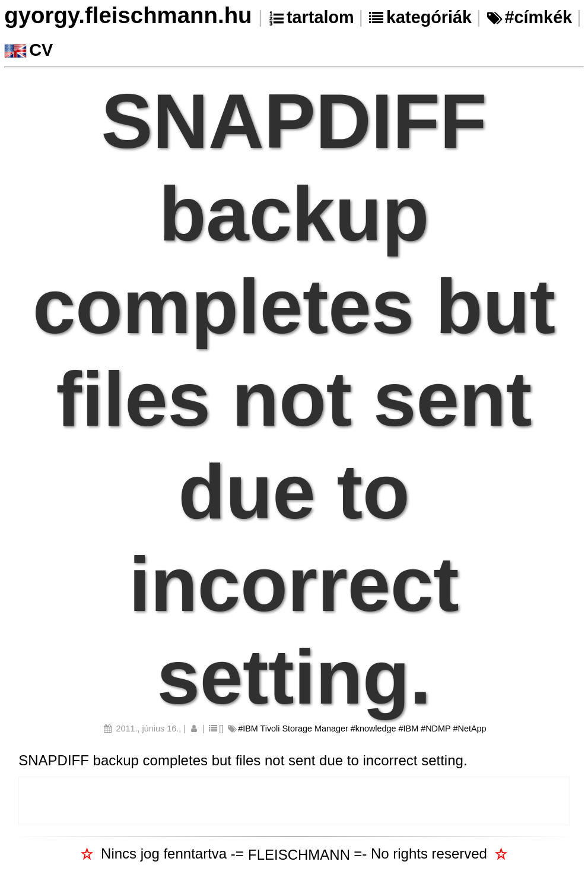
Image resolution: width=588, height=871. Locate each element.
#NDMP (436, 729)
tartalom (320, 17)
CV (41, 50)
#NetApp (470, 729)
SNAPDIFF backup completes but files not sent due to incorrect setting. (243, 760)
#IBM (409, 729)
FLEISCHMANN (299, 855)
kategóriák (429, 17)
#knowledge (374, 729)
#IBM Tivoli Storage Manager (293, 729)
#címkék (538, 17)
